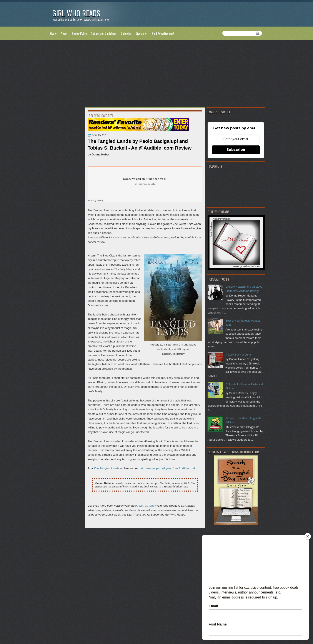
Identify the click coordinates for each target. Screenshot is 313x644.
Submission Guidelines (104, 33)
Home (53, 33)
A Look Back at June (238, 355)
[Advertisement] (156, 74)
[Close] (308, 536)
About (64, 33)
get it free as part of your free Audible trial (167, 468)
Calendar (126, 33)
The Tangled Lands (107, 468)
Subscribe (236, 150)
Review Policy (79, 33)
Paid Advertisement (163, 33)
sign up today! (148, 506)
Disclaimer (142, 33)
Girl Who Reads (76, 13)
